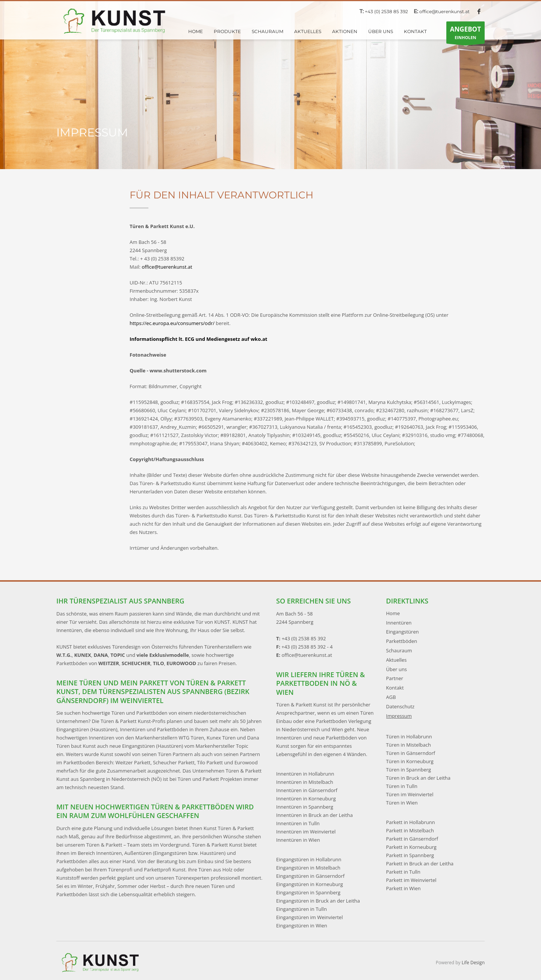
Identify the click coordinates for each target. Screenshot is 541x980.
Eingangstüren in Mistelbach (308, 868)
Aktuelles (397, 660)
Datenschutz (400, 706)
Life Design (473, 963)
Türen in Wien (402, 803)
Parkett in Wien (403, 888)
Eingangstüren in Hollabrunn (309, 859)
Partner (395, 678)
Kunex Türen (221, 738)
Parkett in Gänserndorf (412, 839)
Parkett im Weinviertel (411, 880)
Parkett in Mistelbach (410, 830)
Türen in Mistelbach (409, 745)
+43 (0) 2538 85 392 (386, 11)
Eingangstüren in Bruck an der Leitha (318, 901)
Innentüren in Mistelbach (305, 782)
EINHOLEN (465, 34)
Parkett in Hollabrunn (411, 822)
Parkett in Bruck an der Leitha (420, 864)
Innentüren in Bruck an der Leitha (314, 815)
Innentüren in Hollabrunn (305, 774)
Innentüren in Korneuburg (306, 799)
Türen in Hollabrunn (409, 737)
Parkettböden (402, 641)
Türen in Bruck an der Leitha (419, 778)
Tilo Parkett (210, 762)
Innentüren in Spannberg (305, 807)
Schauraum (399, 650)
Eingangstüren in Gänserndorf (310, 876)
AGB (391, 697)
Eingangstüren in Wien (302, 926)
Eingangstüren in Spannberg (308, 892)
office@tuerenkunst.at (444, 11)
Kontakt (395, 688)
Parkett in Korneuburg (411, 847)
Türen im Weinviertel (410, 794)
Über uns (397, 669)
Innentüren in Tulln (298, 823)
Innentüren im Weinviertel (306, 832)
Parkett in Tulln (403, 872)
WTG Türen (192, 738)
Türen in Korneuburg (410, 761)
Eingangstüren (403, 632)
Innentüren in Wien (298, 840)
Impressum (399, 716)
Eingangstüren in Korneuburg (310, 884)
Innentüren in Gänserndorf (307, 790)
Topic (242, 746)
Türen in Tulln (402, 786)
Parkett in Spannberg (410, 855)
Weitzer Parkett (133, 762)
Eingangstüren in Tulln (301, 909)
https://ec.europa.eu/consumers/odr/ (172, 323)
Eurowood (246, 762)
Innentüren (399, 623)
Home (393, 613)
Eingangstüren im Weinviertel (309, 917)
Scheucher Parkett (174, 762)
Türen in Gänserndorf (411, 753)
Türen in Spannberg (409, 770)
